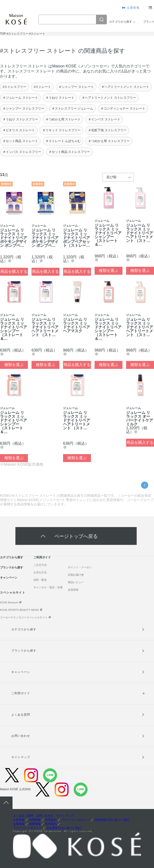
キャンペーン (9, 578)
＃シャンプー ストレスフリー (23, 108)
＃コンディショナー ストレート (123, 108)
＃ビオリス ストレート (19, 130)
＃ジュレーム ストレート (20, 98)
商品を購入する (14, 271)
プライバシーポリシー (76, 820)
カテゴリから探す (121, 22)
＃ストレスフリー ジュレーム (73, 108)
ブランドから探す (12, 568)
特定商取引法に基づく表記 (112, 820)
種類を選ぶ (109, 271)
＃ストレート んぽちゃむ (63, 141)
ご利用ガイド (42, 557)
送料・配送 (40, 580)
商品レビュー (76, 582)
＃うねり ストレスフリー (20, 119)
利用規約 (51, 820)
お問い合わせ (21, 736)
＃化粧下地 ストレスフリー (107, 130)
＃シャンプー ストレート (76, 87)
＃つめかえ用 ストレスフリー (109, 141)
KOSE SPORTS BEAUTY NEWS (19, 610)
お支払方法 (40, 572)
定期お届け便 (76, 575)
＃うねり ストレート (60, 98)
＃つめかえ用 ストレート (63, 119)
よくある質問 (21, 715)
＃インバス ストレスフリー (22, 152)
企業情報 (133, 8)
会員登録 (73, 590)
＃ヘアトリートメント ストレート (125, 87)
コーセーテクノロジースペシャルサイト (24, 617)
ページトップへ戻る (76, 536)
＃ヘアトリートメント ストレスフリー (109, 98)
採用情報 (35, 820)
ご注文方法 (40, 565)
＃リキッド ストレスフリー (62, 130)
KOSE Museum (9, 602)
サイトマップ (21, 757)
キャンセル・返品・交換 (48, 587)
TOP (3, 34)
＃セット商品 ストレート (20, 141)
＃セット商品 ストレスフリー (69, 152)
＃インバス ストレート (104, 119)
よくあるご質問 (23, 816)
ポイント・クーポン (80, 567)
